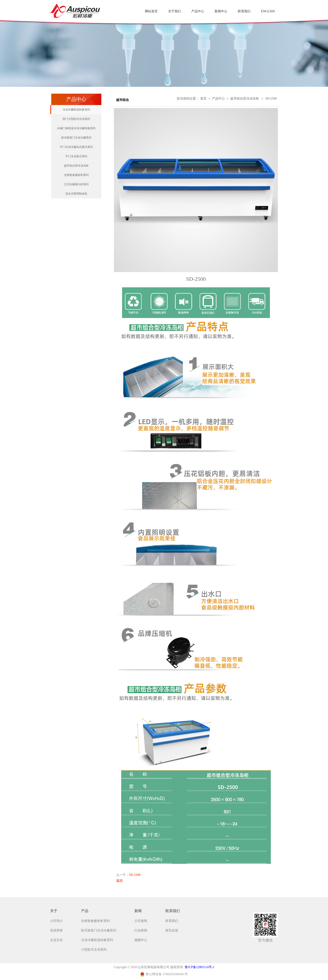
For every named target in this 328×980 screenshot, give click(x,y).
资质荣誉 (56, 930)
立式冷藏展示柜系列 (76, 184)
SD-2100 (135, 875)
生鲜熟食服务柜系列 (76, 175)
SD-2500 (271, 99)
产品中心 (218, 99)
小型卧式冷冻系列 (94, 950)
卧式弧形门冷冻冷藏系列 (76, 138)
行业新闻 (141, 930)
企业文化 (56, 940)
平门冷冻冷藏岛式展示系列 (76, 147)
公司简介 (56, 921)
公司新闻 (141, 921)
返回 (119, 881)
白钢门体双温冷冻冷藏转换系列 (76, 128)
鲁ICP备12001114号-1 (200, 967)
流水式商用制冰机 (76, 194)
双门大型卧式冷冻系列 (76, 119)
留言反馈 (172, 930)
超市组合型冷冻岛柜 (76, 166)
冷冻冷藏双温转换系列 (76, 110)
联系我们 (172, 921)
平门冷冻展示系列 (76, 156)
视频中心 (141, 940)
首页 (203, 99)
